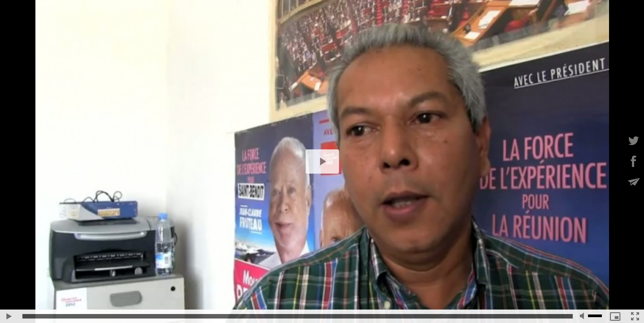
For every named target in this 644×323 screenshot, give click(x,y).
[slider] (298, 316)
